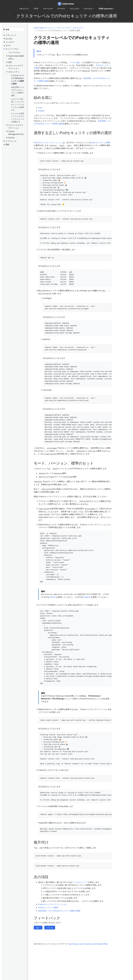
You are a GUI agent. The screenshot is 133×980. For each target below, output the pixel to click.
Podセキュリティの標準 (100, 143)
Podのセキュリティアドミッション (48, 143)
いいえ (50, 928)
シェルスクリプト (81, 882)
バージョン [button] (88, 9)
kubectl (41, 111)
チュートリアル (64, 28)
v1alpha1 (87, 597)
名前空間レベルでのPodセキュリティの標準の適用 (59, 911)
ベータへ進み (75, 62)
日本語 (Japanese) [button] (105, 9)
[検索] (13, 29)
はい (38, 928)
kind (40, 108)
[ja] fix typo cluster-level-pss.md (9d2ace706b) (88, 944)
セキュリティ (78, 28)
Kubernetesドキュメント (44, 28)
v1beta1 (53, 597)
